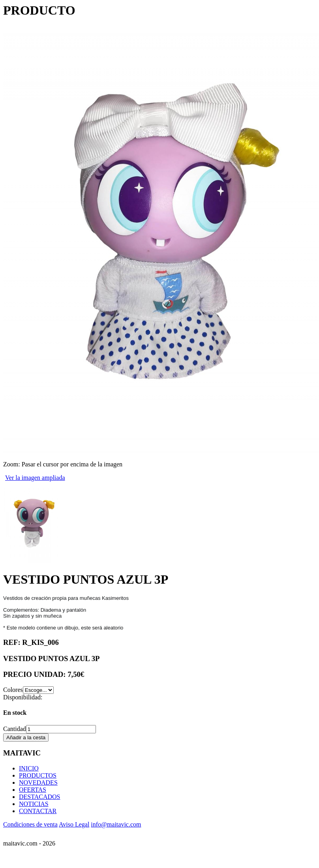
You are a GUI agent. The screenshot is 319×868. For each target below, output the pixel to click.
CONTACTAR (38, 811)
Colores (13, 690)
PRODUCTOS (38, 775)
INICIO (29, 768)
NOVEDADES (38, 783)
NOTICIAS (34, 804)
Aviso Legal (74, 824)
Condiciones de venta (30, 824)
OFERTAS (33, 790)
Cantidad (15, 729)
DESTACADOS (40, 797)
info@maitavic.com (116, 824)
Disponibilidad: (23, 697)
